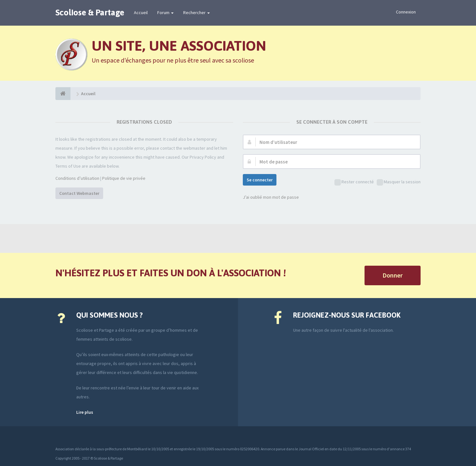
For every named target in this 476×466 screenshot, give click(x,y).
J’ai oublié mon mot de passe (271, 197)
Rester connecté (354, 182)
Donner (393, 275)
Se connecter (260, 180)
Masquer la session (399, 182)
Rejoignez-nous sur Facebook (347, 315)
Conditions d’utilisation (77, 178)
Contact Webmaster (79, 193)
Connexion (406, 12)
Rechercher (197, 12)
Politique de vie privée (124, 178)
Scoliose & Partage (90, 12)
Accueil (141, 12)
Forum (165, 12)
